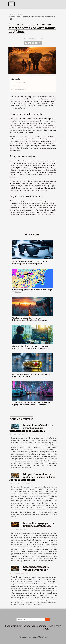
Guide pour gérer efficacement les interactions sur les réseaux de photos (29, 319)
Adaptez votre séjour (16, 86)
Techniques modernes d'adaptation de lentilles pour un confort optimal (30, 263)
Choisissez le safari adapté (18, 82)
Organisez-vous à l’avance (18, 89)
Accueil (11, 14)
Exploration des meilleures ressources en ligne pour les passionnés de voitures (31, 404)
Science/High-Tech (46, 627)
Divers (57, 626)
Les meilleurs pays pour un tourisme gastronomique (39, 525)
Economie (11, 626)
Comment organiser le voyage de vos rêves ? (36, 568)
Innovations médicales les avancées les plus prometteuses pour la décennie (31, 428)
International (20, 14)
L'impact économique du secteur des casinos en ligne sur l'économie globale (32, 477)
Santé (35, 626)
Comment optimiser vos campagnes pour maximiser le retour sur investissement (31, 347)
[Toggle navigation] (12, 4)
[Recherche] (31, 620)
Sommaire (16, 79)
